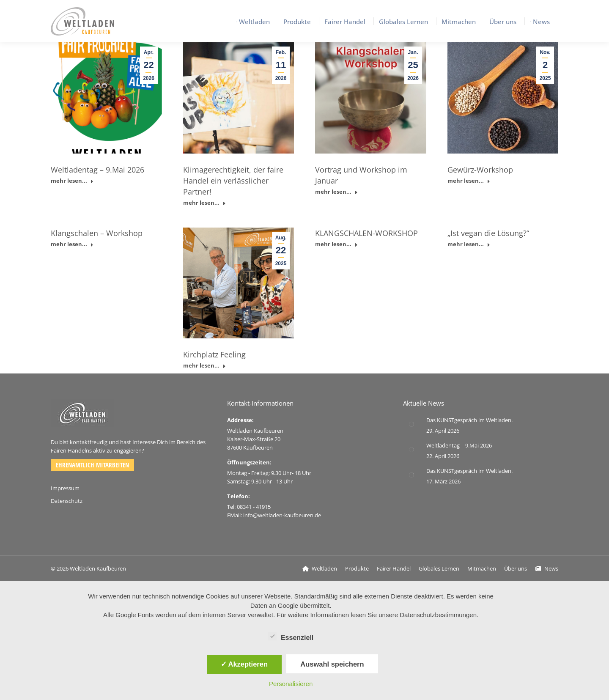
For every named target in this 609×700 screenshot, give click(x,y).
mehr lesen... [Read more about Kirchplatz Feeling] (204, 366)
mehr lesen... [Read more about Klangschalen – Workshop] (72, 244)
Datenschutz (67, 501)
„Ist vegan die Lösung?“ (488, 233)
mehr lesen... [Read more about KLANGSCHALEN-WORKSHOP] (336, 244)
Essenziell (291, 636)
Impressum (65, 488)
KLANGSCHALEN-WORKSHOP (366, 233)
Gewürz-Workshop (480, 170)
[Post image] (411, 424)
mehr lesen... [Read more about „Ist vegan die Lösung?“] (469, 244)
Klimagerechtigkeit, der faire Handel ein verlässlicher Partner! (233, 181)
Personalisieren (291, 684)
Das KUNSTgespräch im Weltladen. (469, 420)
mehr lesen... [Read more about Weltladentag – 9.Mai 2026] (72, 181)
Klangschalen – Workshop (97, 233)
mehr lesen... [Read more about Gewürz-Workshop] (469, 181)
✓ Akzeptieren (244, 664)
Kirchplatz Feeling (214, 354)
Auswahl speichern (332, 664)
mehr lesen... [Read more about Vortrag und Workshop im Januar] (336, 192)
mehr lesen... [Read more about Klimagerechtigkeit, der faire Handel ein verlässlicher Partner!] (204, 203)
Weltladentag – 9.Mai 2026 (97, 170)
